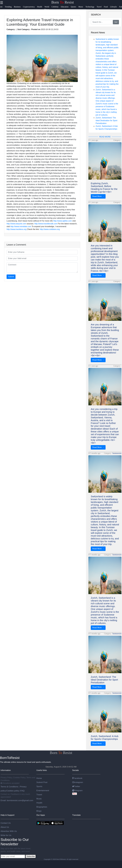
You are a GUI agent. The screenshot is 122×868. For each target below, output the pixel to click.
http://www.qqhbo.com (63, 221)
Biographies (42, 807)
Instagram (78, 782)
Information (6, 770)
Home (39, 778)
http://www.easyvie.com (16, 224)
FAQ (22, 791)
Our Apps (41, 815)
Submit (11, 277)
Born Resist (63, 2)
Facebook (77, 778)
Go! (116, 22)
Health (39, 803)
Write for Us (6, 835)
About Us (5, 827)
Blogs (39, 811)
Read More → (98, 196)
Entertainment (43, 790)
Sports (39, 786)
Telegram (77, 790)
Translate (76, 815)
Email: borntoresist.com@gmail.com (17, 800)
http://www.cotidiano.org (50, 229)
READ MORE (105, 137)
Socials (76, 770)
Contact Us (6, 823)
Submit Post (42, 782)
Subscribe (31, 856)
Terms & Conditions (10, 787)
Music (39, 799)
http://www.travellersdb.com (46, 224)
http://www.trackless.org (16, 229)
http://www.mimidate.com (21, 226)
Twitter (76, 786)
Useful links (42, 770)
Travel (39, 795)
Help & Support (8, 815)
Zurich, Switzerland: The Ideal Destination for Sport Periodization (106, 121)
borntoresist (117, 453)
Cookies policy (13, 791)
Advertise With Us (9, 831)
